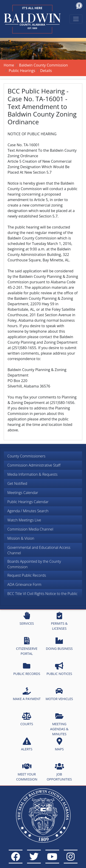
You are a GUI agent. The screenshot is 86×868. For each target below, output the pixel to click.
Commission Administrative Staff (34, 465)
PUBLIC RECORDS (27, 669)
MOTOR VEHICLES (59, 694)
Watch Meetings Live (24, 520)
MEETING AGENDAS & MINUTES (59, 724)
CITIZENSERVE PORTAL (27, 646)
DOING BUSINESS (59, 644)
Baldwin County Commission (43, 65)
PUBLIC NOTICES (59, 669)
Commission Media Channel (30, 529)
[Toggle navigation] (76, 19)
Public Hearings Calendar (28, 502)
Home (9, 65)
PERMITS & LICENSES (59, 621)
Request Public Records (27, 575)
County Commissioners (26, 456)
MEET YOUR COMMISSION (27, 772)
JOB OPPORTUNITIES (59, 772)
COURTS (27, 719)
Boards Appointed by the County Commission (34, 564)
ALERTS (27, 744)
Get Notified (17, 483)
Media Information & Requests (32, 474)
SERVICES (27, 619)
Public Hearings (22, 71)
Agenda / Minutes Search (28, 511)
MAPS (59, 744)
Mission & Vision (21, 538)
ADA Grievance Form (24, 584)
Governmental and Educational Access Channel (39, 550)
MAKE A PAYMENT (27, 694)
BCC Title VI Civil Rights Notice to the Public (42, 594)
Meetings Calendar (23, 493)
